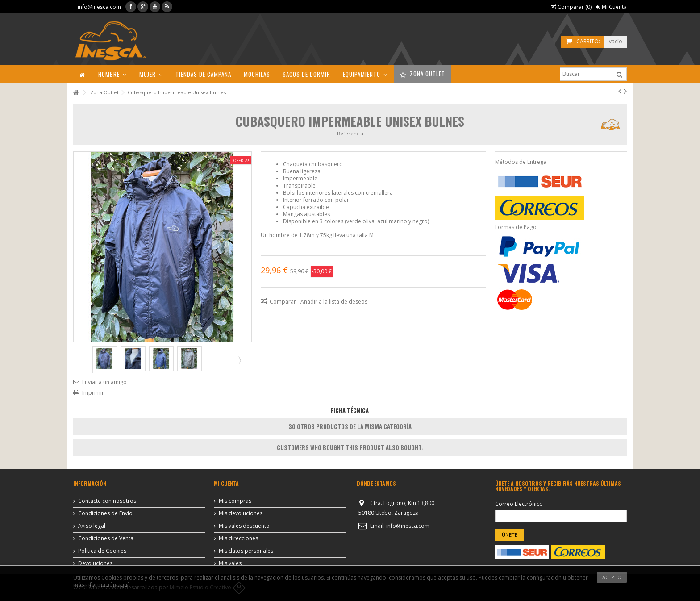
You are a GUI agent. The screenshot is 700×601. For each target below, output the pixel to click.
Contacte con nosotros (107, 501)
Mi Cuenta (611, 7)
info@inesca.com (99, 7)
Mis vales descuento (244, 526)
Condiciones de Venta (106, 538)
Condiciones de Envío (105, 513)
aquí (123, 585)
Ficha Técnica (350, 410)
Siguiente (239, 360)
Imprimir (93, 393)
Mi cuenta (226, 483)
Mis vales (230, 563)
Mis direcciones (238, 538)
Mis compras (235, 501)
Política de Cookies (102, 551)
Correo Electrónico (519, 504)
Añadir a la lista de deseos (334, 302)
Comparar (283, 302)
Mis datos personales (246, 551)
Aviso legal (92, 526)
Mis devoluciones (241, 513)
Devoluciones (95, 563)
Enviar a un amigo (104, 382)
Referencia (350, 133)
